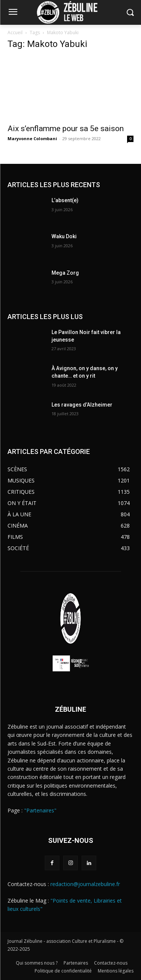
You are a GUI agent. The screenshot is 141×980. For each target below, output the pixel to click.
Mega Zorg (65, 273)
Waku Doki (64, 236)
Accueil (15, 33)
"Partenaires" (40, 810)
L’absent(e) (65, 200)
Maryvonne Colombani (32, 138)
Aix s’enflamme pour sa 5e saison (66, 129)
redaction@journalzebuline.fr (85, 884)
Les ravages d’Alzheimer (82, 405)
